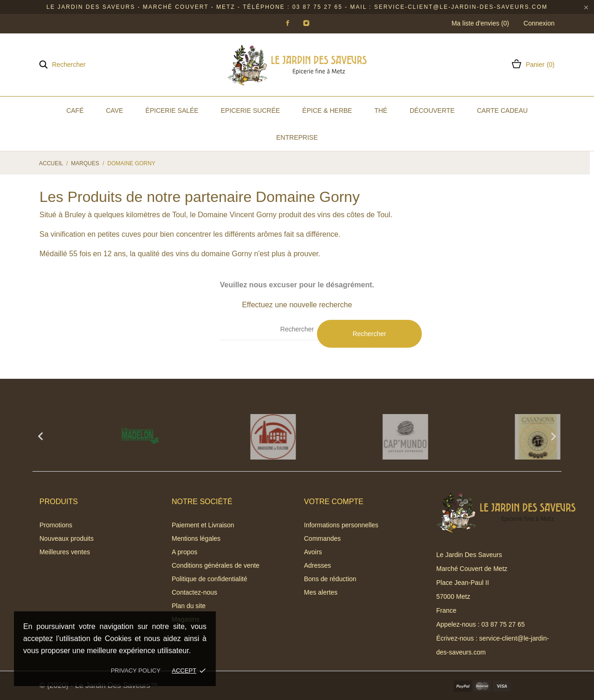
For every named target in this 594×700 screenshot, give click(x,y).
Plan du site (189, 606)
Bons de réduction (330, 579)
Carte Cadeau (502, 110)
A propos (184, 552)
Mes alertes (321, 592)
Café (75, 110)
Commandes (322, 538)
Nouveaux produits (67, 538)
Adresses (317, 565)
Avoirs (313, 552)
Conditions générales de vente (216, 565)
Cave (114, 110)
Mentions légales (196, 538)
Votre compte (334, 502)
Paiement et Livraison (203, 525)
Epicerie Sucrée (251, 110)
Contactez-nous (194, 592)
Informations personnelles (341, 525)
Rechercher (369, 334)
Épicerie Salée (172, 110)
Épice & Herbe (327, 110)
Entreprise (297, 137)
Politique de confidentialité (210, 579)
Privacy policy (136, 671)
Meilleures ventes (65, 552)
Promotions (56, 525)
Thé (381, 110)
